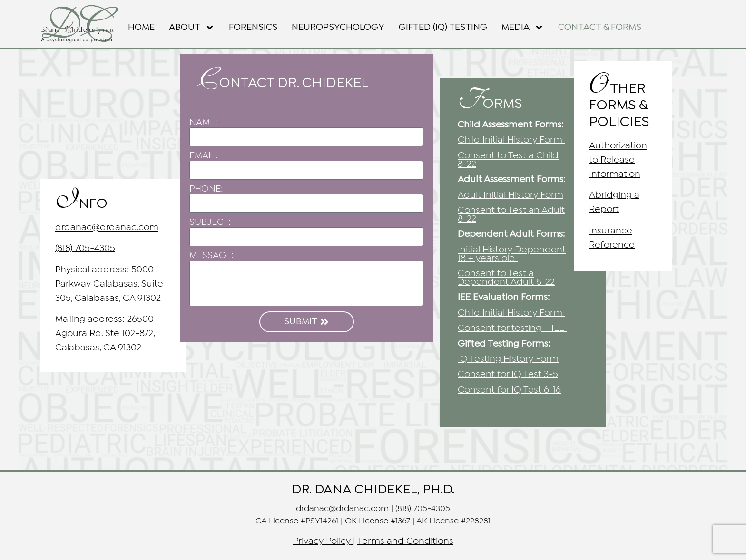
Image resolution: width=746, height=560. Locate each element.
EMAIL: (204, 156)
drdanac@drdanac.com (107, 227)
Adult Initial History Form (510, 195)
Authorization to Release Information (618, 160)
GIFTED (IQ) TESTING (443, 27)
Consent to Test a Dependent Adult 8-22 (506, 278)
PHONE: (206, 189)
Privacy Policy (322, 541)
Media (523, 28)
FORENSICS (253, 27)
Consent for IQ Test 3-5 (508, 374)
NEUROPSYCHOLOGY (338, 27)
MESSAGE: (211, 256)
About (192, 28)
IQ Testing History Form (508, 359)
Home (141, 27)
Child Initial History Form (510, 140)
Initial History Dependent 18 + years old (512, 254)
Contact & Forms (600, 27)
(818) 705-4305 (85, 248)
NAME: (203, 122)
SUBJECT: (210, 222)
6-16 (509, 390)
